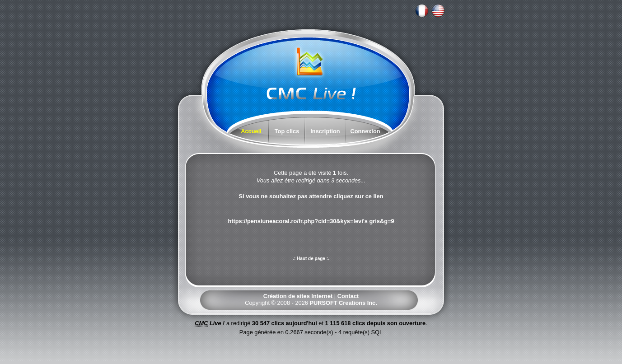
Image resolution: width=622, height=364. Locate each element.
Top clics (287, 131)
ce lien (374, 196)
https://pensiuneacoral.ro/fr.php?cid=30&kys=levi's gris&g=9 (311, 221)
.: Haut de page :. (311, 259)
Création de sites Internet (298, 296)
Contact (348, 296)
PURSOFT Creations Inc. (343, 303)
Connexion (365, 131)
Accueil (251, 131)
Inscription (325, 131)
